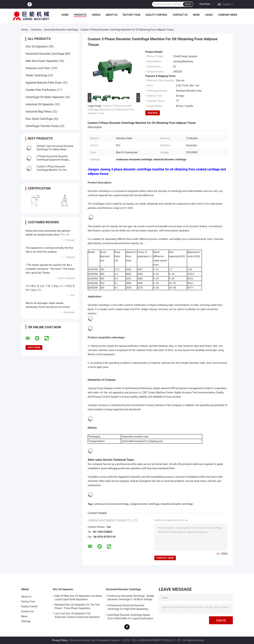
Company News (228, 15)
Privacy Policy (60, 640)
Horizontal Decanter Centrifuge (61, 30)
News (196, 15)
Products (80, 15)
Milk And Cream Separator (42, 61)
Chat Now (205, 4)
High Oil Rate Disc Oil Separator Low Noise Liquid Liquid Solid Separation (78, 598)
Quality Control (156, 15)
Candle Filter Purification (41, 90)
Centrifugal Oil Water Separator (45, 97)
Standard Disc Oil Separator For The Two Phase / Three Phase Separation (77, 606)
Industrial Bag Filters (38, 112)
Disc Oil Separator (37, 46)
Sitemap (26, 621)
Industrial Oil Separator (40, 104)
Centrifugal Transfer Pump (42, 126)
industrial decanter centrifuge (177, 504)
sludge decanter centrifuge (145, 504)
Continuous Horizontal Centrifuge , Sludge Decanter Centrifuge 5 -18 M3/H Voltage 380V (131, 598)
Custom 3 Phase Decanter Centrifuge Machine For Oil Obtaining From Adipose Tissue (54, 170)
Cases (209, 15)
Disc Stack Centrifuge (39, 119)
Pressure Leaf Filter (38, 68)
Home (65, 15)
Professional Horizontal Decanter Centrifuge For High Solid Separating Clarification (128, 608)
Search (188, 4)
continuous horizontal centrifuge (111, 504)
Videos (96, 15)
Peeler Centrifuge (36, 75)
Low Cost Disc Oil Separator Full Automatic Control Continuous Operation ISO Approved (77, 616)
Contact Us (180, 15)
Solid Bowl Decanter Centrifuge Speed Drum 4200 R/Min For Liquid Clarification (130, 617)
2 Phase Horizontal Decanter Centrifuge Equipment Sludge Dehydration (52, 160)
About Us (112, 15)
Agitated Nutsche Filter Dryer (44, 83)
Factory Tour (132, 15)
